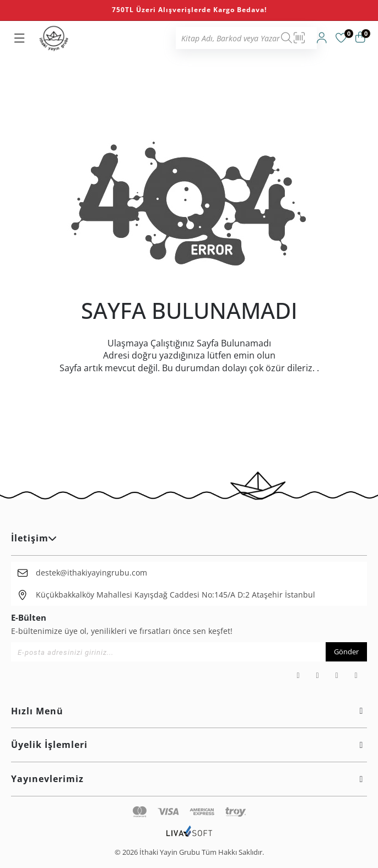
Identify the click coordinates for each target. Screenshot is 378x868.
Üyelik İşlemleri (189, 745)
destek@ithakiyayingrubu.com (91, 573)
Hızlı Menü (189, 711)
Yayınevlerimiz (189, 779)
